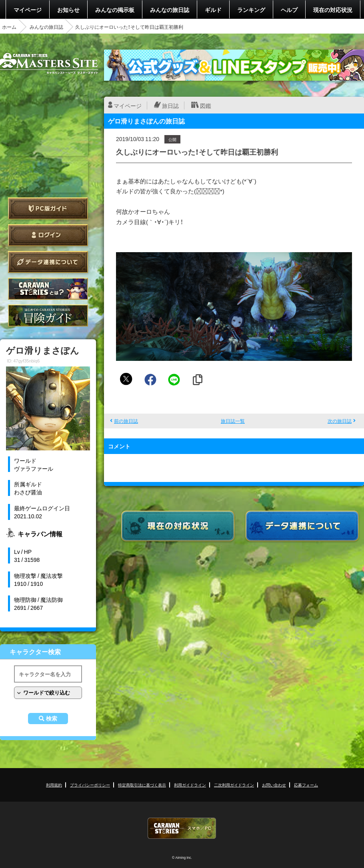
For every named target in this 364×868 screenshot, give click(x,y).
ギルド (213, 10)
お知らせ (68, 10)
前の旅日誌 (126, 421)
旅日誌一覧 (233, 421)
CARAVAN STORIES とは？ (48, 289)
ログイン (48, 235)
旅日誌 (170, 106)
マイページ (28, 10)
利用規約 (54, 785)
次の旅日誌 (340, 421)
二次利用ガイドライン (234, 785)
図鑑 (206, 106)
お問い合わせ (274, 785)
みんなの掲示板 (115, 10)
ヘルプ (289, 10)
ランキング (251, 10)
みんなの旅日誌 (170, 10)
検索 (52, 719)
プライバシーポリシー (90, 785)
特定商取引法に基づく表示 (142, 785)
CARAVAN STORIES (182, 828)
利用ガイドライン (190, 785)
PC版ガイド (48, 208)
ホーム (9, 27)
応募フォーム (306, 785)
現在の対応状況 (333, 10)
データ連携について (48, 262)
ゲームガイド (48, 316)
